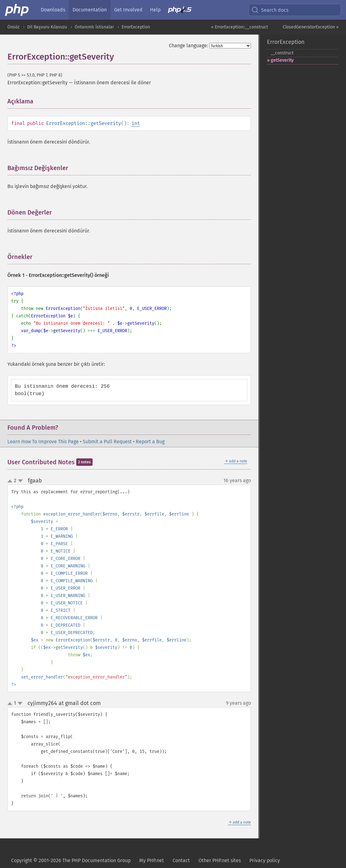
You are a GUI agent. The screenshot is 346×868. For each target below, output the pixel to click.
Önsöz (13, 27)
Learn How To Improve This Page (43, 442)
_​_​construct (282, 53)
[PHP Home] (17, 10)
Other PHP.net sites (220, 860)
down (20, 481)
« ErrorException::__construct (240, 27)
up (11, 481)
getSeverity (282, 60)
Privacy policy (265, 860)
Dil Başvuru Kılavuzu (47, 27)
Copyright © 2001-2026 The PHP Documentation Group (71, 860)
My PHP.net (152, 860)
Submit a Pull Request (107, 442)
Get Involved (128, 10)
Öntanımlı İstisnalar (94, 27)
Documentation (90, 10)
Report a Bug (150, 442)
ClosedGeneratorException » (311, 27)
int (136, 123)
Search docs (270, 10)
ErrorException (136, 27)
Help (155, 10)
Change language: (188, 46)
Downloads (53, 10)
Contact (181, 860)
